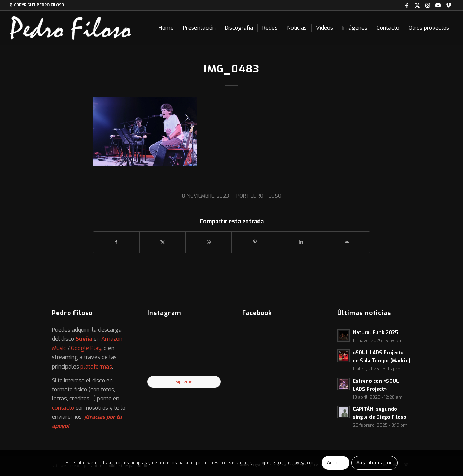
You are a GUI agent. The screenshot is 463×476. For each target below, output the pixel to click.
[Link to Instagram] (427, 5)
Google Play (86, 348)
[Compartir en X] (163, 242)
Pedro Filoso (264, 196)
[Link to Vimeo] (448, 5)
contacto (63, 408)
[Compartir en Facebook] (116, 242)
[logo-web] (71, 28)
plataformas (96, 367)
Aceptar (335, 463)
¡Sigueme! (184, 382)
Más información (374, 463)
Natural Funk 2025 (375, 332)
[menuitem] (166, 28)
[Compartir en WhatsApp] (209, 242)
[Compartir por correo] (347, 242)
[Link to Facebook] (407, 5)
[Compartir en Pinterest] (255, 242)
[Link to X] (417, 5)
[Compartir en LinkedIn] (301, 242)
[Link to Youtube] (438, 5)
